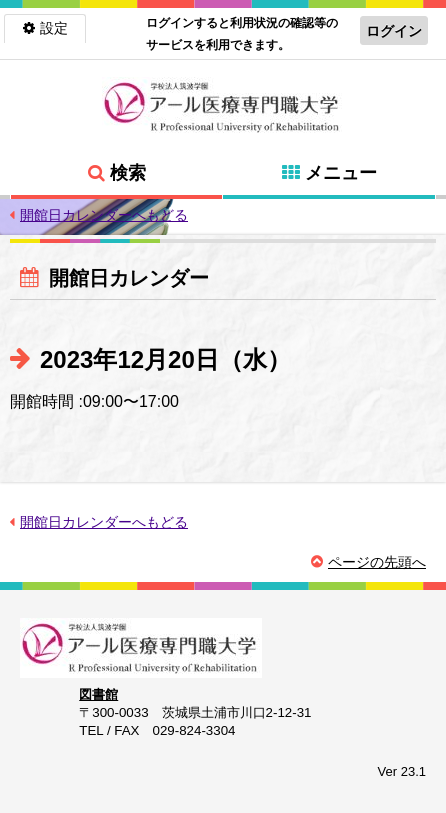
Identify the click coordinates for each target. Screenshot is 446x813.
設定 (54, 28)
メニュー (341, 173)
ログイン (394, 31)
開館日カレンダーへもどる (104, 215)
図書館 (98, 694)
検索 (128, 173)
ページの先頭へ (377, 562)
